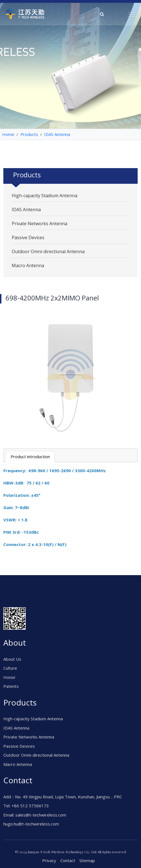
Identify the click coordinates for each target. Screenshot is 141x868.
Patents (11, 686)
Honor (9, 677)
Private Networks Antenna (40, 224)
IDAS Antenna (57, 134)
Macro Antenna (28, 265)
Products (29, 134)
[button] (130, 12)
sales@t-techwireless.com (41, 815)
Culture (10, 668)
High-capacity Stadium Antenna (45, 196)
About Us (12, 659)
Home (8, 134)
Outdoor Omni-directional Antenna (48, 251)
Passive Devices (28, 237)
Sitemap (87, 860)
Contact (68, 860)
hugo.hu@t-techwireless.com (31, 824)
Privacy (49, 860)
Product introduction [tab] (30, 457)
